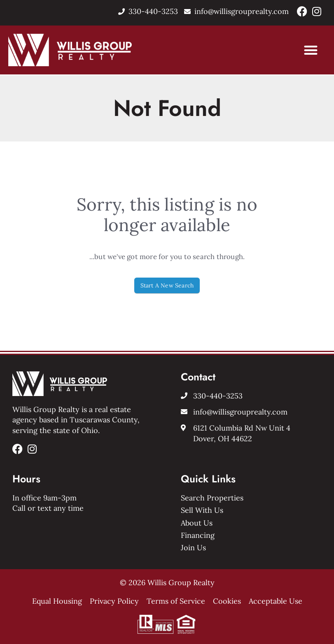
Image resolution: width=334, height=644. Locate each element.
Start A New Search (167, 285)
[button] (311, 50)
